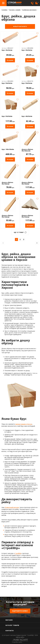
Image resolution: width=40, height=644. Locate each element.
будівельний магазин (12, 507)
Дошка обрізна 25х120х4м (7, 216)
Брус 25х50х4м (7, 50)
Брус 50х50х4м (27, 83)
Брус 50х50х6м (7, 116)
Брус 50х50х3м (7, 83)
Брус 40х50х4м (27, 116)
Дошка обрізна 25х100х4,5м (27, 150)
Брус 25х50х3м (27, 50)
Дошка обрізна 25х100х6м (27, 183)
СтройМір (18, 553)
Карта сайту (20, 637)
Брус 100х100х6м (8, 149)
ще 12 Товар (19, 232)
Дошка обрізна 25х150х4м (27, 216)
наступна (37, 243)
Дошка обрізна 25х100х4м (7, 183)
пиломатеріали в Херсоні (24, 424)
